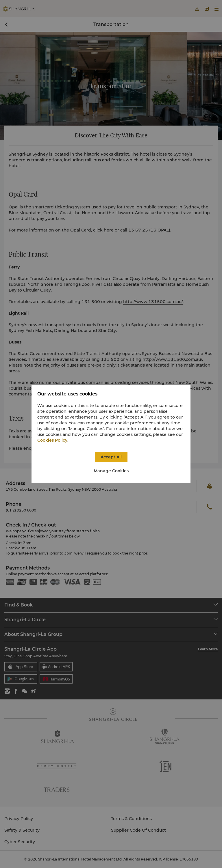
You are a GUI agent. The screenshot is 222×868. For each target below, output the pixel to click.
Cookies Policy (52, 440)
